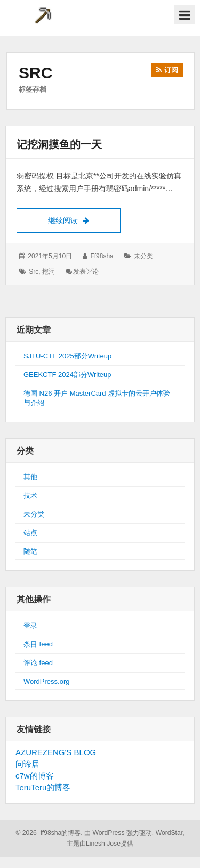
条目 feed (38, 644)
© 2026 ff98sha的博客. (49, 833)
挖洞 (49, 272)
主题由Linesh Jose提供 (100, 844)
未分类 (143, 256)
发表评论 (86, 272)
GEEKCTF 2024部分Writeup (67, 375)
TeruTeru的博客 (43, 787)
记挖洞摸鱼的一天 (59, 144)
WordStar (169, 833)
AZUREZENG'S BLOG (56, 752)
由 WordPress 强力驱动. (119, 833)
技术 (30, 496)
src (34, 272)
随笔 (30, 551)
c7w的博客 (35, 776)
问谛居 (27, 764)
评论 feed (38, 663)
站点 (30, 533)
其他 (30, 477)
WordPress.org (46, 681)
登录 (30, 625)
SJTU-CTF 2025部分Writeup (67, 356)
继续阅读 (84, 219)
